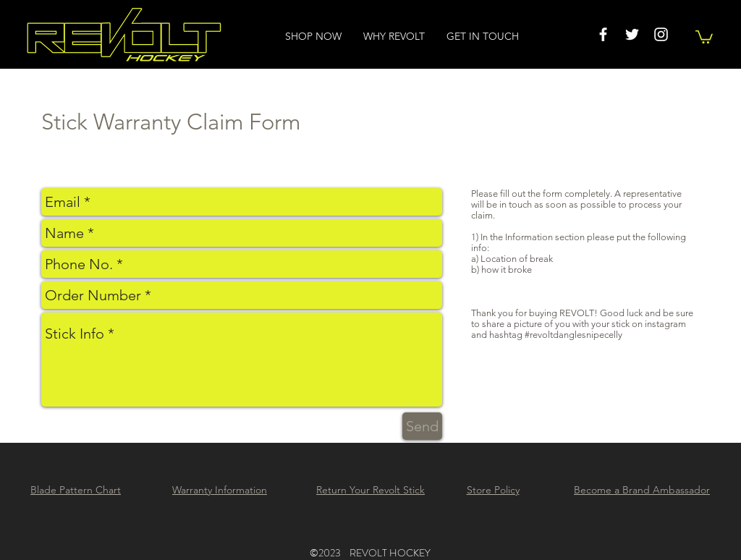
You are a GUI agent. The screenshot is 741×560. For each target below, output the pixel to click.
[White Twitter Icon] (632, 34)
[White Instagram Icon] (661, 34)
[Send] (422, 426)
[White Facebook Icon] (603, 34)
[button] (704, 36)
